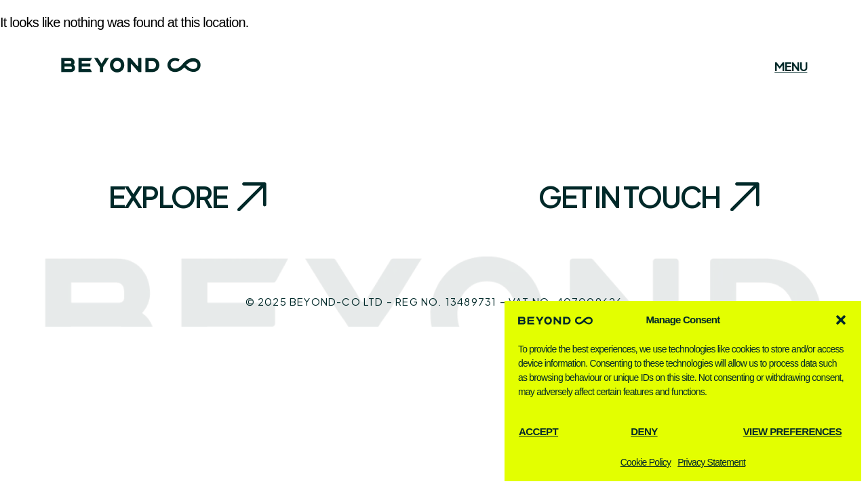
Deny (644, 431)
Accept (538, 431)
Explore (168, 196)
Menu (791, 66)
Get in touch (629, 196)
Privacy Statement (711, 462)
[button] (841, 320)
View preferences (792, 431)
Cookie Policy (646, 462)
